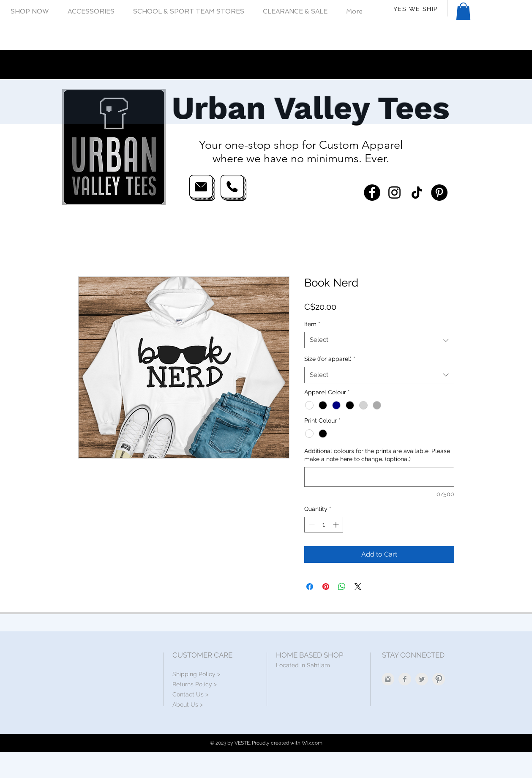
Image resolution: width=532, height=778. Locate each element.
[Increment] (337, 525)
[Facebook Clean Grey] (405, 679)
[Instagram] (394, 192)
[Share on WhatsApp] (342, 587)
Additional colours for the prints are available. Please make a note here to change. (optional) (377, 455)
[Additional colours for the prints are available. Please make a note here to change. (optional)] (379, 477)
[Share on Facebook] (310, 587)
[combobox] (379, 340)
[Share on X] (358, 587)
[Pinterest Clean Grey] (439, 679)
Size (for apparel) (330, 359)
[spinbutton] (324, 525)
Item (312, 324)
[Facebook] (372, 192)
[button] (30, 12)
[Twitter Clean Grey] (422, 679)
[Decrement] (311, 525)
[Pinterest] (439, 192)
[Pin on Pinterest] (326, 587)
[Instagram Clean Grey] (388, 679)
